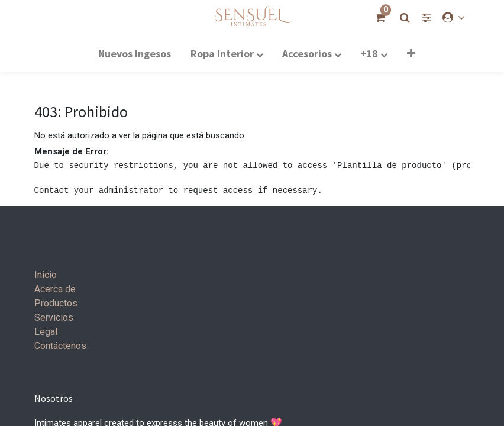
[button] (411, 53)
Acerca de (55, 289)
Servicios (54, 317)
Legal (46, 332)
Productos (56, 303)
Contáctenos (60, 346)
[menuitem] (135, 53)
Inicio (46, 275)
